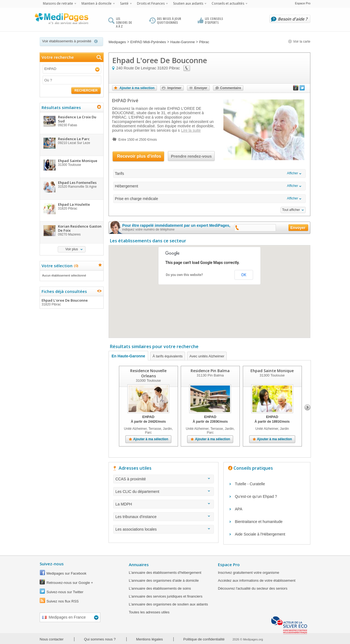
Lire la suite (191, 130)
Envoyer (201, 88)
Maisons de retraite (58, 3)
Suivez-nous (52, 564)
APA (239, 509)
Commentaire (231, 88)
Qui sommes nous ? (100, 639)
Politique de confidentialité (204, 639)
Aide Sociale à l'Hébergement (260, 534)
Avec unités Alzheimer (207, 356)
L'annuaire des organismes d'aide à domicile (164, 580)
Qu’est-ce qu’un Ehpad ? (256, 496)
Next (307, 407)
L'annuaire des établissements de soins (160, 588)
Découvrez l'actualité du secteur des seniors (253, 588)
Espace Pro (303, 3)
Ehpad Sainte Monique (272, 371)
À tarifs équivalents (168, 356)
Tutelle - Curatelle (250, 484)
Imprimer (174, 88)
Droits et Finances (151, 3)
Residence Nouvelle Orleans (148, 373)
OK (244, 275)
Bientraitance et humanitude (259, 522)
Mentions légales (150, 639)
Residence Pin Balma (210, 371)
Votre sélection (59, 266)
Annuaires (139, 564)
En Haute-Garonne (128, 356)
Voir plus (72, 249)
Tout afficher (291, 210)
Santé (124, 3)
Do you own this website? (185, 275)
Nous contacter (52, 639)
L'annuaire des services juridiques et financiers (166, 596)
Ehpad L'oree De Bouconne (71, 302)
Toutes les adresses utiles (149, 612)
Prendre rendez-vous (191, 156)
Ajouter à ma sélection (137, 88)
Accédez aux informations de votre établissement (257, 580)
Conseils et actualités (228, 3)
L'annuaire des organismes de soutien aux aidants (168, 604)
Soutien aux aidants (188, 3)
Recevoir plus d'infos (139, 156)
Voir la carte (299, 42)
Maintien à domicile (97, 3)
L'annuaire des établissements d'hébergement (165, 573)
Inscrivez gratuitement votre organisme (249, 573)
